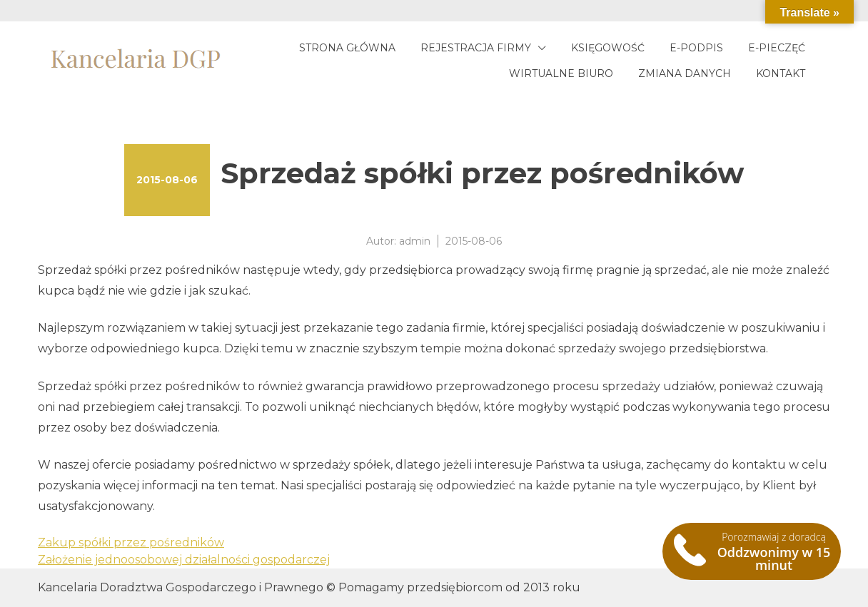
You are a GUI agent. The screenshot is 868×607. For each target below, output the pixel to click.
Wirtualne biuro (561, 73)
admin (415, 241)
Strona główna (347, 48)
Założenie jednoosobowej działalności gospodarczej (184, 560)
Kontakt (781, 73)
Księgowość (608, 48)
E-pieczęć (777, 48)
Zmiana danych (685, 73)
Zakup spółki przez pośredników (131, 542)
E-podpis (696, 48)
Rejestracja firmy (476, 48)
